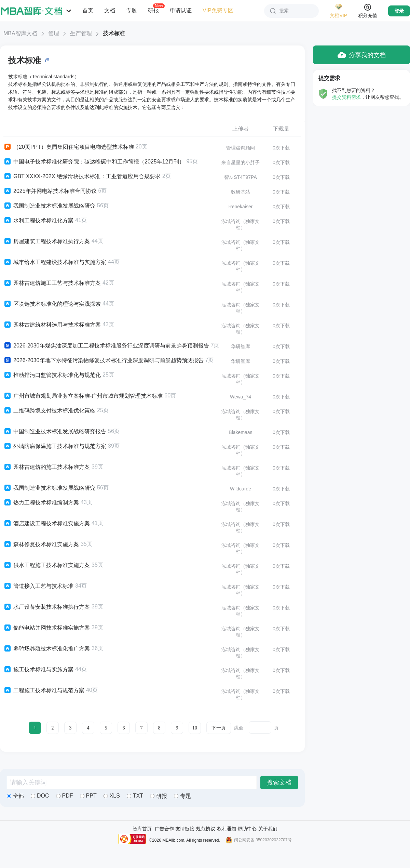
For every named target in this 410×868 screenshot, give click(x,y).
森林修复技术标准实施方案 (41, 544)
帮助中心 (247, 829)
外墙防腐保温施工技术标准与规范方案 (55, 446)
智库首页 (142, 829)
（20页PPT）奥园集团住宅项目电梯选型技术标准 (69, 147)
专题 (132, 10)
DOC (40, 796)
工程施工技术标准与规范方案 (44, 691)
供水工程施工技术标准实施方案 (47, 565)
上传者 (241, 129)
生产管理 (81, 33)
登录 (399, 11)
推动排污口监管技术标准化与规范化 (52, 375)
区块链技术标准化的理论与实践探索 (52, 304)
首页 (88, 10)
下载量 (281, 129)
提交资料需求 (346, 97)
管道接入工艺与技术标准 (38, 586)
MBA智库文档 (20, 33)
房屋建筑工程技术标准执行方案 (47, 241)
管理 (54, 33)
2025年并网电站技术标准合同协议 (50, 191)
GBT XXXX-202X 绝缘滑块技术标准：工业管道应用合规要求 (82, 176)
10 (195, 728)
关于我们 (268, 829)
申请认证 (181, 10)
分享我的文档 (362, 55)
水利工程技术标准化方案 (38, 221)
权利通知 (227, 829)
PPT (88, 796)
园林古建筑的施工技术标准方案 (47, 467)
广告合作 (164, 829)
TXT (135, 796)
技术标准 (114, 33)
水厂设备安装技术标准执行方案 (47, 607)
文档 (110, 10)
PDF (65, 796)
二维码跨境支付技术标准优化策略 (49, 411)
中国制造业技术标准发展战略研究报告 (55, 432)
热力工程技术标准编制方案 (41, 503)
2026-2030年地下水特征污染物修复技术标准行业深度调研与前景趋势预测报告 (104, 360)
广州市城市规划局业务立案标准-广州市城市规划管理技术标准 (83, 396)
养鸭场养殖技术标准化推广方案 (47, 649)
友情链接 (185, 829)
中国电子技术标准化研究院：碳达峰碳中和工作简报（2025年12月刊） (94, 162)
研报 (153, 10)
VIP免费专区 (218, 10)
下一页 (219, 728)
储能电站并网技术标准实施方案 (47, 628)
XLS (112, 796)
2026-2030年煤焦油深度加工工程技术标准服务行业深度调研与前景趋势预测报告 (106, 346)
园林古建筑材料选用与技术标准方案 (52, 325)
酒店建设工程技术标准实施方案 (47, 524)
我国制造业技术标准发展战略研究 (49, 206)
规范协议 (206, 829)
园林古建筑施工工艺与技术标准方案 (52, 283)
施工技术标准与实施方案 (38, 670)
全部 (15, 796)
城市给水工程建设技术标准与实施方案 (55, 262)
